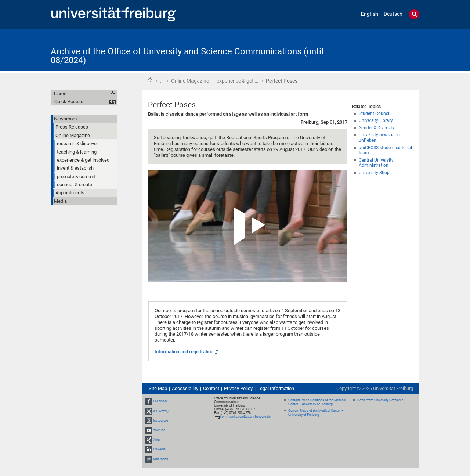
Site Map (158, 388)
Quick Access (69, 102)
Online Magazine (190, 81)
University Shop (374, 173)
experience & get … (237, 81)
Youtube (159, 430)
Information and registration (184, 352)
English (370, 14)
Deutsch (393, 14)
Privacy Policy (238, 388)
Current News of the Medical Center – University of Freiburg (316, 413)
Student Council (375, 113)
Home (150, 80)
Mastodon (161, 459)
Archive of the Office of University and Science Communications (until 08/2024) (187, 56)
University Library (376, 120)
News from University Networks (380, 400)
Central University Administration (376, 163)
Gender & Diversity (377, 128)
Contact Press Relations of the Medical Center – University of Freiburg (317, 402)
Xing (156, 440)
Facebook (160, 401)
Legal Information (276, 388)
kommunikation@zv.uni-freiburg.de (245, 416)
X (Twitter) (161, 411)
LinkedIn (159, 449)
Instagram (161, 421)
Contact (211, 388)
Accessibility (185, 388)
